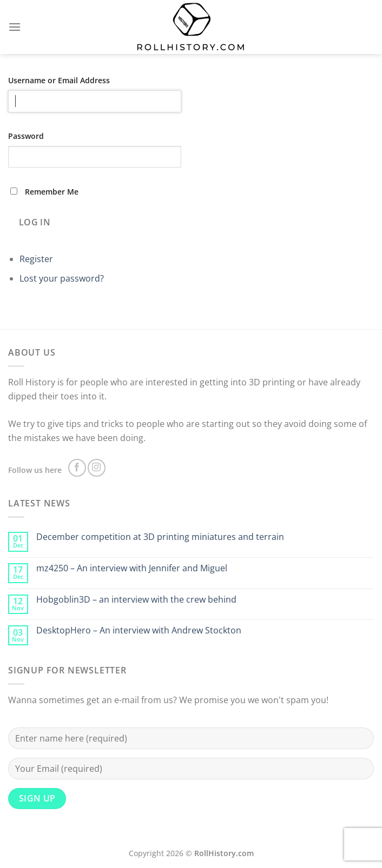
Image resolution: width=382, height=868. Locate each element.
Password (26, 136)
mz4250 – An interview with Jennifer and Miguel (132, 568)
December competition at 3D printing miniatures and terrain (160, 537)
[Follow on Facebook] (77, 468)
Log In (35, 222)
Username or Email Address (59, 80)
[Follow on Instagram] (97, 468)
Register (36, 259)
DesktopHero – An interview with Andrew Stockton (139, 630)
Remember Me (52, 192)
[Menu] (15, 27)
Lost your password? (62, 278)
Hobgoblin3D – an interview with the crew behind (136, 600)
